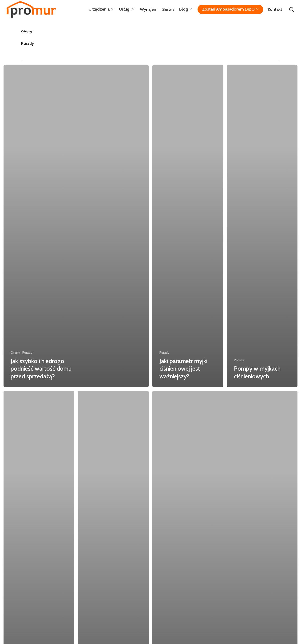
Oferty (15, 353)
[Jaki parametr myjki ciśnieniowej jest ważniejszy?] (188, 226)
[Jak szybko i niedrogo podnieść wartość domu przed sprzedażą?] (76, 226)
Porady (27, 353)
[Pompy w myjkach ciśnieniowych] (262, 226)
